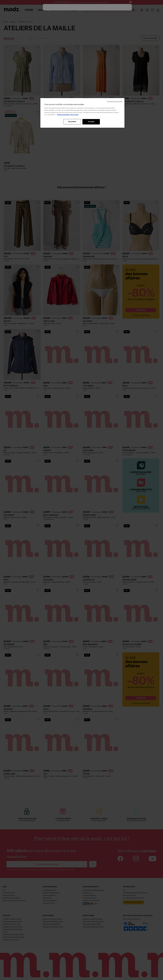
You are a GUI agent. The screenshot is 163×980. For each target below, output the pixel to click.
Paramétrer (72, 122)
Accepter (91, 122)
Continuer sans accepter (115, 101)
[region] (82, 113)
